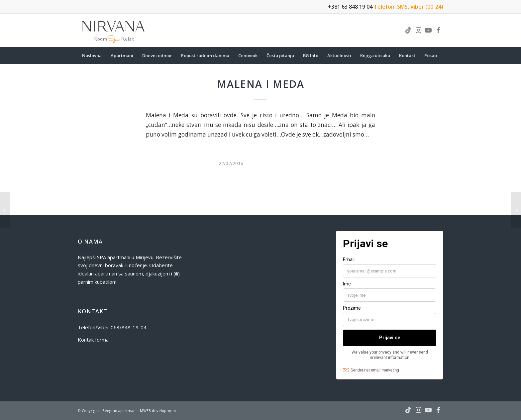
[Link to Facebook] (438, 30)
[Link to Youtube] (428, 30)
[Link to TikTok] (408, 30)
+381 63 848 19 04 (350, 7)
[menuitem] (92, 55)
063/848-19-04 (129, 327)
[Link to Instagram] (418, 30)
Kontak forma (93, 340)
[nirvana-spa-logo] (114, 30)
